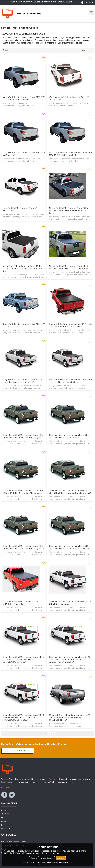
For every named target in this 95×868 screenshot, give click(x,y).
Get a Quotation (18, 751)
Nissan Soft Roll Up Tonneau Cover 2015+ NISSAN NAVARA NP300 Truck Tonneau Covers (69, 211)
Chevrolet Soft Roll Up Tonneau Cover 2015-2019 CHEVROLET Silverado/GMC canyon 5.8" (70, 492)
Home (4, 810)
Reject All (34, 858)
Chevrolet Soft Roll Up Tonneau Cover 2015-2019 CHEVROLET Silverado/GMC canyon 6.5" (23, 547)
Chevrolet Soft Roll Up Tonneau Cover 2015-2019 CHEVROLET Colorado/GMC (70, 436)
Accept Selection (47, 858)
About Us (5, 814)
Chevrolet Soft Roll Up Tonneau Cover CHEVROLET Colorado (20, 603)
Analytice (42, 863)
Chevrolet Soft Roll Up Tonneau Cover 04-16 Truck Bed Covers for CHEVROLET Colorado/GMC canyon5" (23, 659)
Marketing (64, 863)
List (87, 50)
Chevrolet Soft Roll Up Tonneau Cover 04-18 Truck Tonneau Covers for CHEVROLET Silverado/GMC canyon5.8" (70, 659)
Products (5, 817)
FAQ (3, 825)
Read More (6, 788)
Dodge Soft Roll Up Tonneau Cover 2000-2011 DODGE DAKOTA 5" (24, 325)
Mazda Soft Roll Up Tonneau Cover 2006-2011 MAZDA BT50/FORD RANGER (24, 98)
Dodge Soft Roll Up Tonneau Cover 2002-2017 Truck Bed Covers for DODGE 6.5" (24, 381)
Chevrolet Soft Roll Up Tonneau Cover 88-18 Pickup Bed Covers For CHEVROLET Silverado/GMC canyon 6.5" (23, 717)
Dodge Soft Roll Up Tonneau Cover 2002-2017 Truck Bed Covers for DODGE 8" (71, 381)
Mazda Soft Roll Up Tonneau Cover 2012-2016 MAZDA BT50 (24, 154)
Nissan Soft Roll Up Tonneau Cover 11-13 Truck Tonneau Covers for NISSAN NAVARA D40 (23, 268)
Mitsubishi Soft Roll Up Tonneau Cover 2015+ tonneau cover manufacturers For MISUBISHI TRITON (70, 717)
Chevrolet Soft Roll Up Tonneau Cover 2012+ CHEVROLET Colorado (70, 603)
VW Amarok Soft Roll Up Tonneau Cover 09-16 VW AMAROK (70, 98)
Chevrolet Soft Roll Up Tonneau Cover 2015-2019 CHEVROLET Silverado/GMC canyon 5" (23, 492)
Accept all (61, 858)
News (4, 821)
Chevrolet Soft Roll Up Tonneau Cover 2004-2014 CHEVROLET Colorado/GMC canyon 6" (70, 547)
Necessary (31, 863)
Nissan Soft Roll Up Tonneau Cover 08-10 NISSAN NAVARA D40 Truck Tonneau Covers (70, 267)
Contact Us (6, 829)
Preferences (53, 863)
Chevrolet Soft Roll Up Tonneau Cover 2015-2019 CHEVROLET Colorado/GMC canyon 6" (23, 436)
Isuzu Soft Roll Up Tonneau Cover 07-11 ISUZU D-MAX (21, 209)
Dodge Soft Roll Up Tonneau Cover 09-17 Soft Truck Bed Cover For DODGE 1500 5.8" (70, 325)
